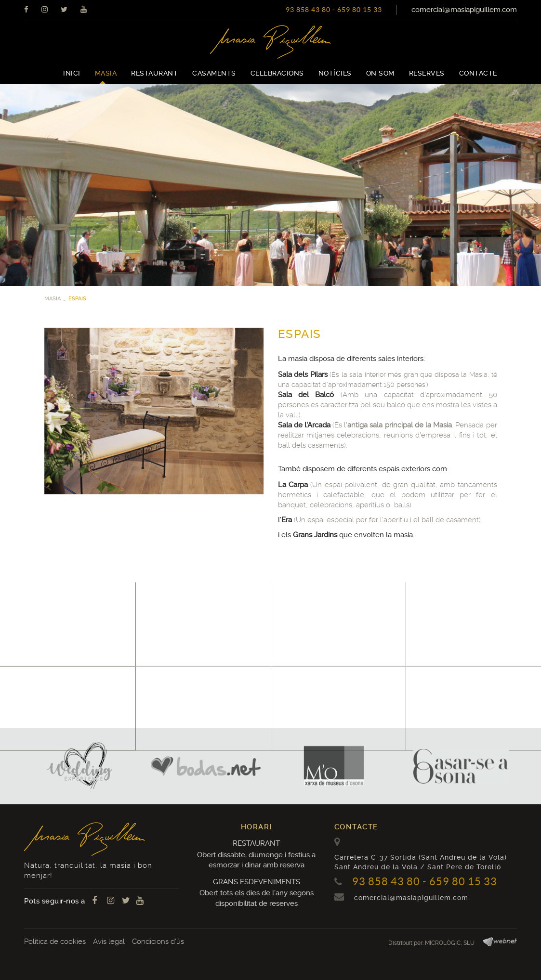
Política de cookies (55, 941)
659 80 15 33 (360, 10)
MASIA (53, 299)
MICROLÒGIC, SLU (450, 943)
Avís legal (109, 941)
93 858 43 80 (308, 10)
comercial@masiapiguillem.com (464, 10)
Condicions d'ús (158, 941)
